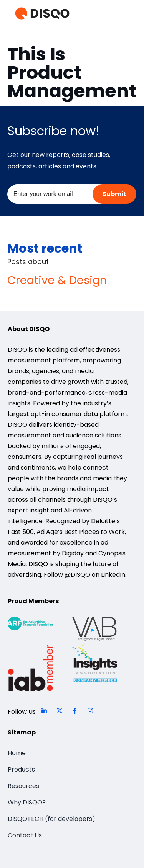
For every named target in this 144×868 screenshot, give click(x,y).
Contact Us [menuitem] (25, 835)
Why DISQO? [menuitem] (27, 802)
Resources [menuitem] (23, 786)
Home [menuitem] (17, 753)
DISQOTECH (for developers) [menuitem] (51, 819)
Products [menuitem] (21, 769)
